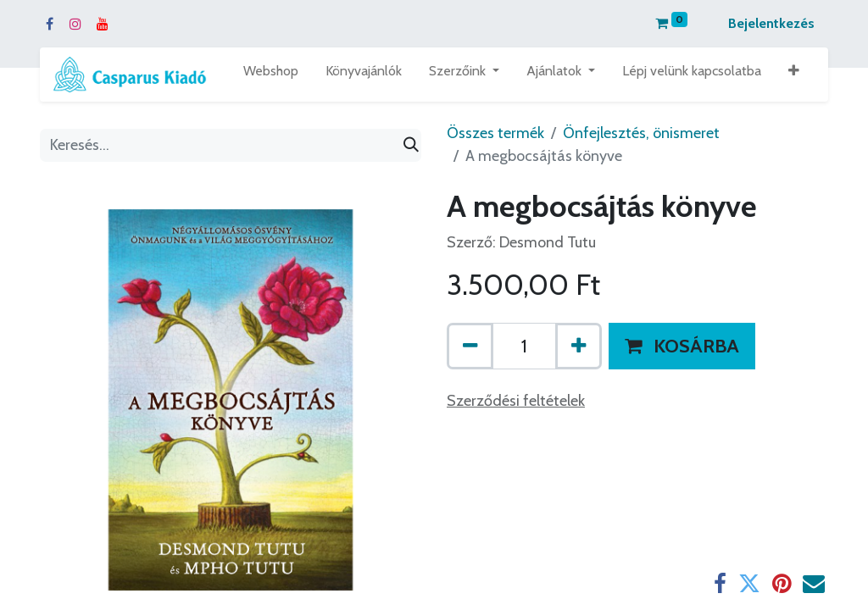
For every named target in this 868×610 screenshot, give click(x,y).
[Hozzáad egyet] (579, 346)
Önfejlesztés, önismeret (641, 133)
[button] (794, 75)
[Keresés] (411, 145)
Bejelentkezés (771, 23)
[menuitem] (271, 75)
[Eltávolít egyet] (470, 346)
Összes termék (495, 133)
